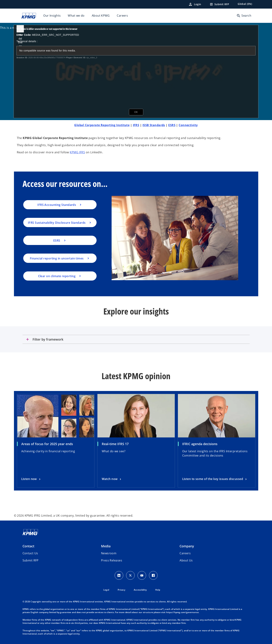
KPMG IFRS (77, 152)
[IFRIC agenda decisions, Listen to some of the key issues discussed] (215, 479)
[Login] (195, 4)
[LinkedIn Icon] (119, 575)
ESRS (172, 125)
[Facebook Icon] (153, 575)
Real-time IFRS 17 (115, 444)
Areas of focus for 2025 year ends (47, 444)
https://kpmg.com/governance (182, 612)
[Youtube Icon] (142, 575)
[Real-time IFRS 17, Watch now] (112, 479)
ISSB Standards (154, 125)
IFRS (136, 125)
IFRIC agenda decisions (200, 444)
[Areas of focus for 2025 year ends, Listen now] (31, 479)
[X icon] (130, 575)
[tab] (136, 339)
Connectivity (188, 125)
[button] (31, 560)
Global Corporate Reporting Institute (102, 125)
